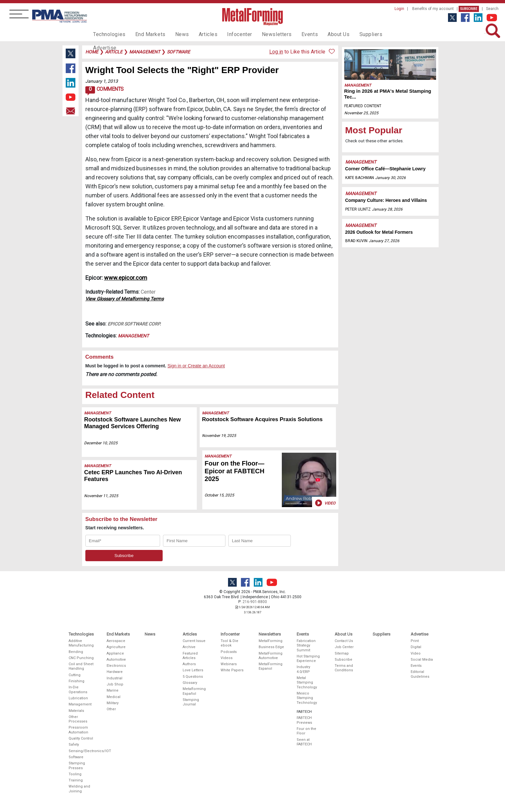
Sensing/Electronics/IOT (81, 751)
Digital (416, 647)
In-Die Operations (78, 689)
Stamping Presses (77, 765)
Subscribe (469, 9)
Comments (105, 91)
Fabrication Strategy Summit (306, 646)
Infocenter (229, 34)
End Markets (146, 34)
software (178, 52)
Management (133, 336)
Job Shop (115, 684)
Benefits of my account (433, 9)
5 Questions (193, 677)
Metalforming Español (194, 691)
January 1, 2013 (102, 81)
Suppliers (351, 34)
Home (92, 52)
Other (111, 709)
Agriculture (116, 647)
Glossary (190, 683)
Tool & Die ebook (229, 643)
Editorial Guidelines (420, 674)
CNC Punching (81, 658)
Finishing (76, 681)
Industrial (114, 678)
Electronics (116, 666)
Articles (199, 34)
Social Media (422, 660)
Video (324, 503)
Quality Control (81, 738)
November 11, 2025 (101, 496)
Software (76, 757)
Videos (227, 658)
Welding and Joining (79, 789)
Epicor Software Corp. (134, 324)
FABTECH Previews (304, 720)
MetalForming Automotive (271, 656)
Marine (113, 690)
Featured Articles (190, 656)
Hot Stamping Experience (308, 659)
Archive (189, 647)
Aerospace (116, 641)
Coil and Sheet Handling (81, 666)
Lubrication (78, 698)
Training (76, 780)
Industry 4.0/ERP (303, 669)
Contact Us (344, 641)
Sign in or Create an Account (196, 366)
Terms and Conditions (344, 668)
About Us (320, 34)
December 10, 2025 (101, 443)
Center (148, 292)
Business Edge (271, 647)
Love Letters (193, 670)
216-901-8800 (255, 602)
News (175, 34)
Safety (74, 745)
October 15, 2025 (218, 495)
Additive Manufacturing (81, 643)
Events (293, 34)
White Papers (232, 670)
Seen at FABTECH (304, 742)
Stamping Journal (191, 702)
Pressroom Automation (78, 730)
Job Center (344, 647)
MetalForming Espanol (271, 666)
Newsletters (263, 34)
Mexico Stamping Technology (307, 698)
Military (113, 703)
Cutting (75, 675)
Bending (76, 652)
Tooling (75, 774)
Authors (189, 664)
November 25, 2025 (361, 113)
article (114, 52)
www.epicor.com (126, 278)
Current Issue (194, 641)
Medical (114, 697)
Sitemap (342, 653)
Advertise (381, 34)
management (145, 52)
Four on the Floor (306, 731)
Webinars (229, 664)
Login (399, 9)
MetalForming (271, 641)
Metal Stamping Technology (307, 683)
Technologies (108, 34)
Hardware (115, 672)
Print (415, 641)
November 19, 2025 (220, 436)
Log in (276, 52)
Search (492, 9)
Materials (76, 711)
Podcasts (229, 652)
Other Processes (78, 719)
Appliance (115, 653)
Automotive (116, 660)
